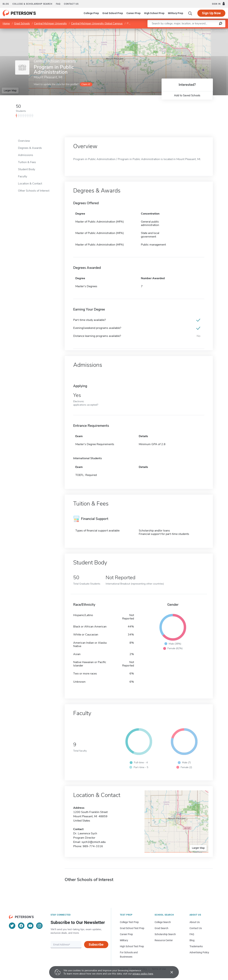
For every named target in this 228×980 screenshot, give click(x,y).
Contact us (71, 4)
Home (6, 24)
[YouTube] (30, 926)
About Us (195, 922)
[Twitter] (12, 926)
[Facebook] (21, 926)
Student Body (27, 169)
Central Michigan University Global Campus (97, 24)
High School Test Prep (132, 946)
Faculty (23, 176)
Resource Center (164, 940)
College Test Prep (129, 922)
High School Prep (154, 13)
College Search (163, 922)
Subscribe (96, 944)
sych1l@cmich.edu (94, 842)
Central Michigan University (50, 24)
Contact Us (196, 928)
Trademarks (196, 946)
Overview (24, 141)
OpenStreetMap (204, 30)
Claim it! (86, 84)
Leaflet (185, 30)
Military (124, 940)
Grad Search (161, 928)
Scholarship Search (165, 934)
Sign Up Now (211, 13)
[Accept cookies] (169, 972)
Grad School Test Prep (132, 928)
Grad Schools (22, 24)
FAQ (58, 4)
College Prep (91, 13)
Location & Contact (30, 184)
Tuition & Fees (27, 162)
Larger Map (10, 90)
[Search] (190, 13)
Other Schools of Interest (34, 191)
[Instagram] (39, 926)
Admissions (26, 155)
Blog (6, 4)
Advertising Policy (199, 952)
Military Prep (176, 13)
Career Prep (134, 13)
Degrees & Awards (30, 148)
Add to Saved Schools (187, 95)
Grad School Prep (113, 13)
